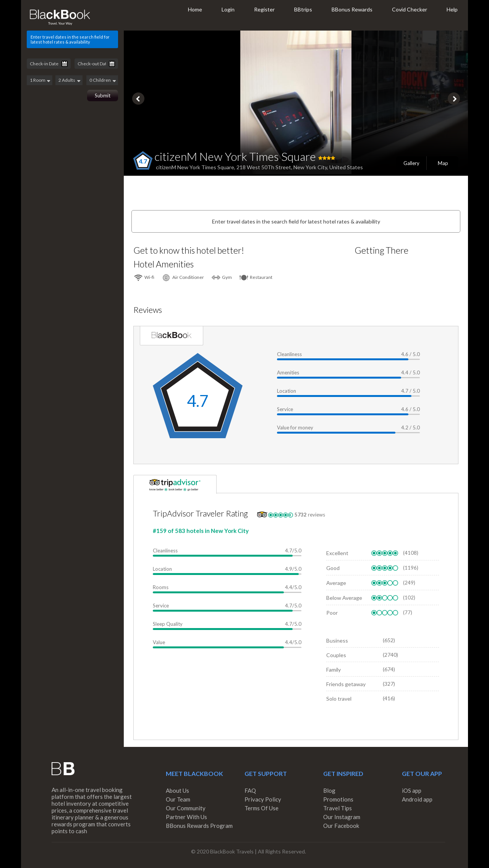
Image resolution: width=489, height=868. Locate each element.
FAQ (250, 790)
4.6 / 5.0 (410, 354)
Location (287, 391)
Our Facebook (341, 826)
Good (333, 568)
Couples (336, 655)
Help (452, 9)
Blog (329, 790)
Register (264, 9)
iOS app (412, 790)
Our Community (186, 808)
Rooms (161, 587)
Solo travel (339, 699)
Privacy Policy (263, 799)
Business (337, 640)
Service (285, 409)
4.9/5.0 (293, 569)
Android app (417, 799)
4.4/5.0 (293, 587)
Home (195, 9)
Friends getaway (346, 684)
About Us (177, 790)
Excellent (337, 553)
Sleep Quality (168, 624)
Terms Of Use (262, 808)
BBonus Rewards (352, 9)
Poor (332, 613)
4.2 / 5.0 (410, 428)
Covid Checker (410, 9)
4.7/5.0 (293, 551)
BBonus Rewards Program (199, 826)
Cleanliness (289, 354)
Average (336, 583)
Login (228, 9)
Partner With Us (186, 817)
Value (159, 642)
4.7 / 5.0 (410, 391)
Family (334, 670)
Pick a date (65, 64)
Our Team (178, 799)
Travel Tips (338, 808)
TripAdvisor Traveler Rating (200, 513)
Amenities (288, 372)
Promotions (338, 799)
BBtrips (303, 9)
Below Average (344, 598)
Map (443, 163)
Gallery (411, 163)
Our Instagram (342, 817)
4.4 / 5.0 (410, 372)
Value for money (295, 428)
